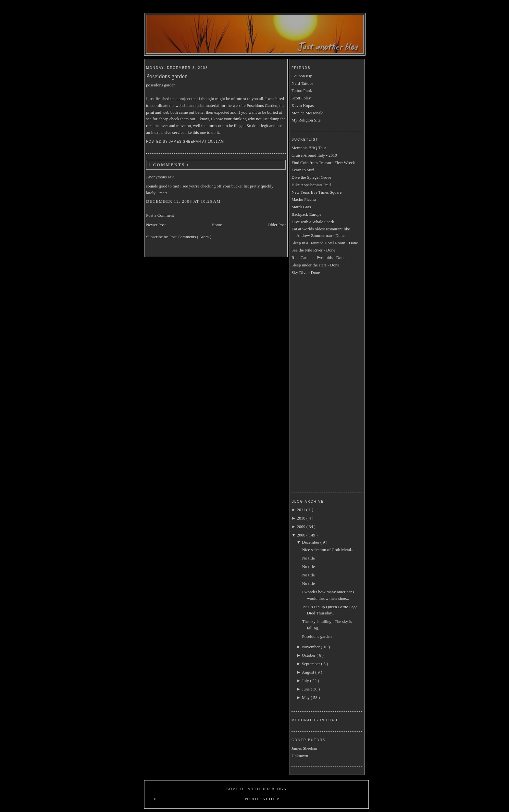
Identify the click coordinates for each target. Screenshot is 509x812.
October (309, 655)
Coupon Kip (302, 76)
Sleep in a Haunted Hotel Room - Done (325, 243)
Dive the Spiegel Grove (311, 177)
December (311, 542)
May (306, 697)
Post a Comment (160, 215)
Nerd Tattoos (302, 83)
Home (217, 225)
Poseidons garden (167, 76)
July (306, 681)
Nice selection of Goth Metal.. (327, 550)
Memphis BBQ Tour (309, 148)
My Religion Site (306, 120)
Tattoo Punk (302, 90)
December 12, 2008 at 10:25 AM (183, 201)
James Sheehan (304, 748)
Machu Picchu (304, 199)
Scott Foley (301, 98)
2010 (301, 518)
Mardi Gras (301, 207)
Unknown (300, 756)
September (311, 664)
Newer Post (156, 225)
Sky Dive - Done (306, 272)
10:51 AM (217, 142)
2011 (301, 510)
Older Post (277, 225)
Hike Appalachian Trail (311, 185)
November (311, 647)
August (309, 672)
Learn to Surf (303, 170)
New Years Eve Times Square (317, 192)
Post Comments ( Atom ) (190, 237)
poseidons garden (161, 85)
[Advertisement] (317, 387)
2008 (301, 535)
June (306, 689)
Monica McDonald (308, 113)
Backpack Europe (306, 214)
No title (308, 558)
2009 (301, 527)
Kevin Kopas (303, 105)
